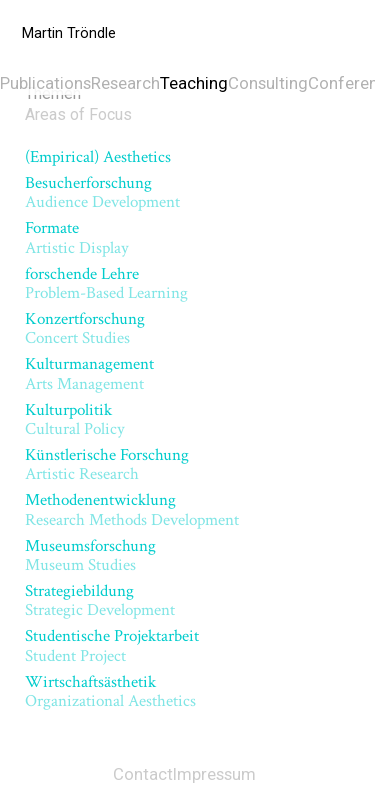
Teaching (194, 83)
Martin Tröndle (69, 33)
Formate (77, 237)
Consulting (268, 83)
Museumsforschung (90, 555)
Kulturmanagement (89, 373)
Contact (143, 774)
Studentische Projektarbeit (112, 645)
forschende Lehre (106, 283)
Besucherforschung (102, 192)
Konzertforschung (85, 328)
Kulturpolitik (75, 419)
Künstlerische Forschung (107, 464)
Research (125, 83)
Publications (45, 83)
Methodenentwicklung (132, 509)
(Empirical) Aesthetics (98, 157)
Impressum (214, 774)
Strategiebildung (100, 600)
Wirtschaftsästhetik (110, 691)
